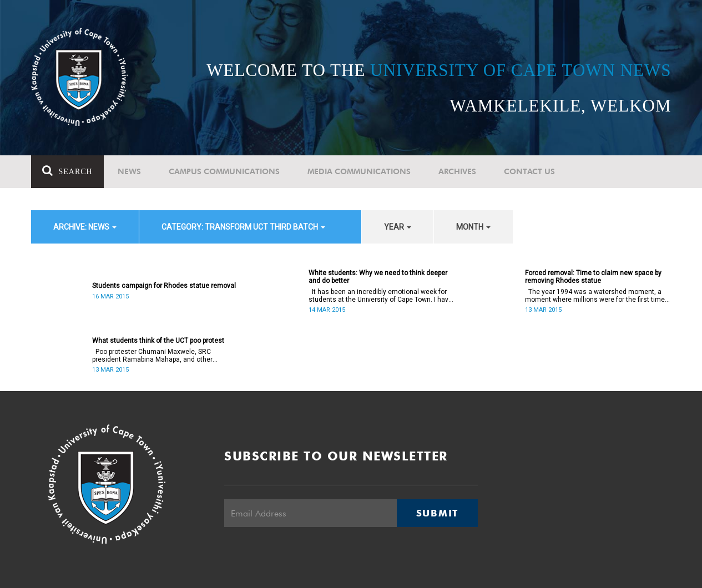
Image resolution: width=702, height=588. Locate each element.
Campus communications (224, 171)
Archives (457, 171)
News (129, 171)
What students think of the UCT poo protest (158, 341)
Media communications (359, 171)
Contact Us (529, 171)
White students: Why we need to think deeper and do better (378, 277)
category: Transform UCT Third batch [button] (243, 227)
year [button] (398, 227)
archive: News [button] (85, 227)
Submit (437, 513)
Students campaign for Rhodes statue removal (164, 286)
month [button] (473, 227)
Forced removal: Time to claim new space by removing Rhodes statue (593, 277)
